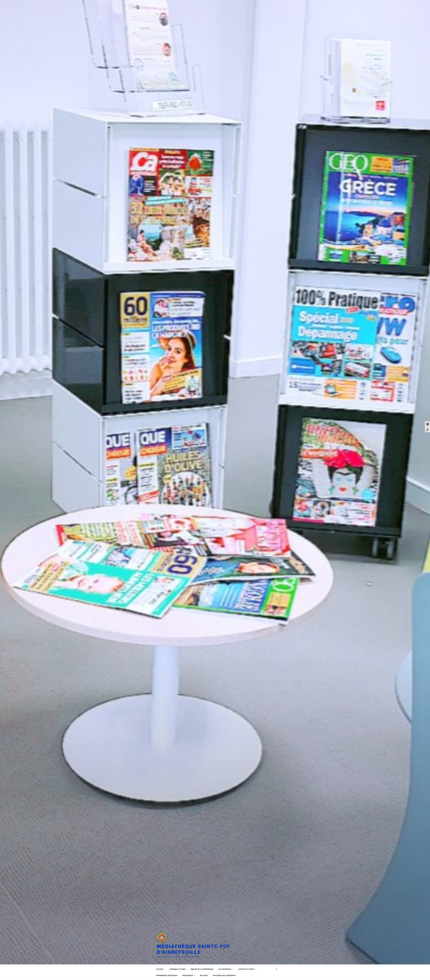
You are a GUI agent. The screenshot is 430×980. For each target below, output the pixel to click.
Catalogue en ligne (177, 969)
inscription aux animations (224, 975)
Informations (189, 975)
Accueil (161, 969)
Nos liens (204, 975)
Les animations (226, 969)
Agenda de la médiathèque (202, 969)
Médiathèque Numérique (167, 975)
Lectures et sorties (247, 969)
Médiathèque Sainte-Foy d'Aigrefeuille (194, 949)
